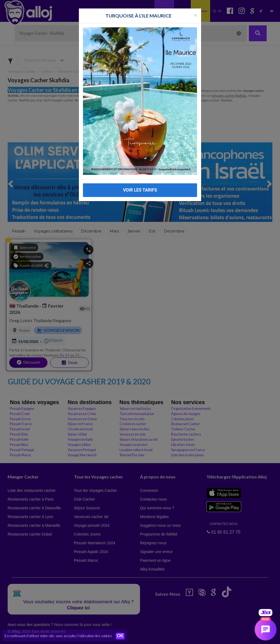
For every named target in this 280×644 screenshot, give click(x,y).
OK (120, 636)
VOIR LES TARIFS (140, 180)
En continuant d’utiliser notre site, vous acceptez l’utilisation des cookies (58, 636)
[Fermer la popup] (195, 5)
